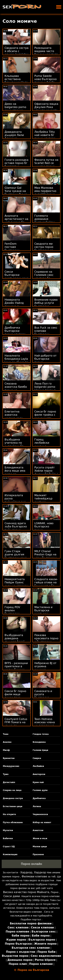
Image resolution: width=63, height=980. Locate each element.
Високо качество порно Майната (26, 892)
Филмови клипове (34, 876)
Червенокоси (40, 814)
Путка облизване (13, 822)
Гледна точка (41, 734)
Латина (37, 806)
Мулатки (8, 830)
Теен (6, 734)
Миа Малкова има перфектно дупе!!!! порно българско (45, 193)
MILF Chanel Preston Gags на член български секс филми (46, 556)
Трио (6, 774)
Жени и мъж (40, 838)
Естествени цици (13, 806)
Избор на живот (42, 822)
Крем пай (38, 782)
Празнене (38, 854)
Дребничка (39, 798)
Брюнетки (9, 758)
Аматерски (39, 774)
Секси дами (12, 896)
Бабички (8, 838)
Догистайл (9, 782)
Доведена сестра (13, 798)
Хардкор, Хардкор (33, 872)
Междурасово (11, 766)
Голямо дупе (40, 790)
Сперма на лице (12, 790)
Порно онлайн (32, 864)
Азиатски (38, 830)
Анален (7, 742)
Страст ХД (9, 847)
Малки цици (40, 847)
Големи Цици (40, 750)
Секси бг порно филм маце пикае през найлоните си (15, 696)
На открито (9, 814)
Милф (6, 750)
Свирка (37, 758)
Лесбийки (38, 766)
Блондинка (39, 742)
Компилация (10, 854)
